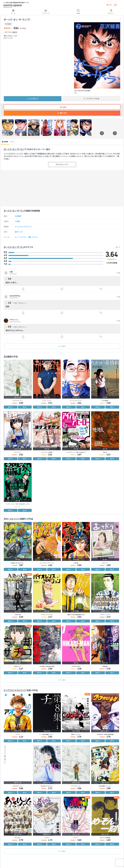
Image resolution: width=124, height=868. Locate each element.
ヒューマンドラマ (21, 237)
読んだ (25, 407)
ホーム (13, 12)
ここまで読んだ (33, 99)
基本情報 (5, 142)
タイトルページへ (62, 164)
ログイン (111, 12)
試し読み (62, 107)
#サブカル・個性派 (11, 32)
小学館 (17, 221)
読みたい (11, 407)
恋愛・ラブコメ (33, 237)
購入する (62, 113)
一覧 (116, 247)
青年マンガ (19, 232)
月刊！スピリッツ (11, 519)
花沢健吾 (8, 24)
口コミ (12, 142)
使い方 (109, 5)
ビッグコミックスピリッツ (24, 227)
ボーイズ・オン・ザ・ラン (14, 149)
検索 (78, 12)
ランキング (46, 12)
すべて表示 (62, 346)
